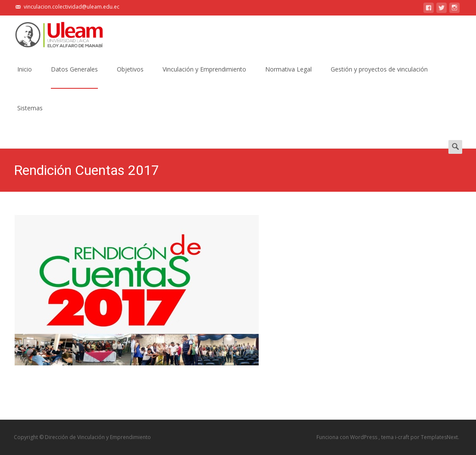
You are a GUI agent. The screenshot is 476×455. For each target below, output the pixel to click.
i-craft (403, 437)
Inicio (25, 77)
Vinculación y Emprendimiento (204, 77)
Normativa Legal (288, 77)
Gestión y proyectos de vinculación (379, 77)
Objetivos (130, 77)
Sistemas (30, 116)
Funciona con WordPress (348, 437)
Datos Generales (74, 77)
